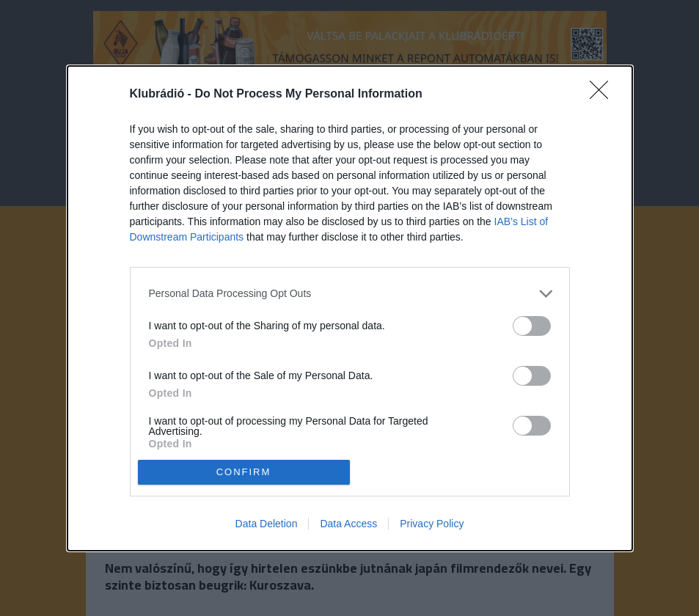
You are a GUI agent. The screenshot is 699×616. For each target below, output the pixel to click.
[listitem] (350, 294)
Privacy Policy (432, 524)
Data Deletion (267, 524)
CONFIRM (244, 471)
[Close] (604, 95)
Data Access (348, 524)
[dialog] (350, 308)
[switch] (532, 326)
